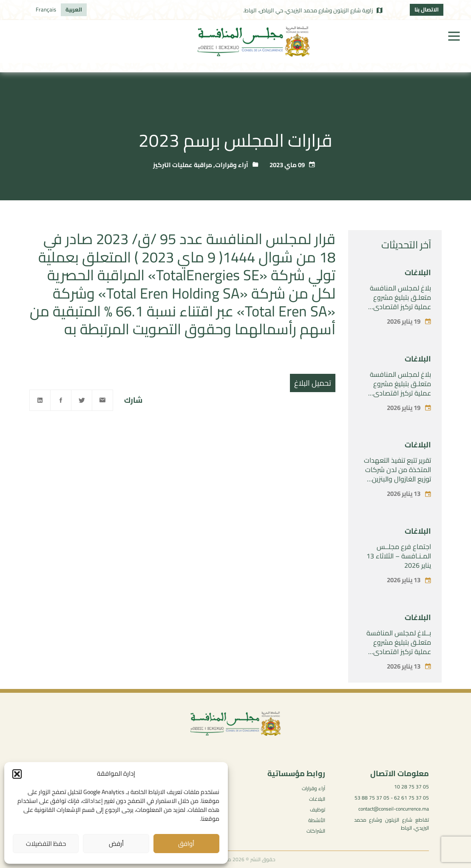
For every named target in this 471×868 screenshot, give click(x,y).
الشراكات (316, 831)
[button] (17, 774)
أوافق (186, 844)
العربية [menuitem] (74, 9)
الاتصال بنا (427, 9)
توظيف (318, 810)
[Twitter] (82, 400)
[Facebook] (61, 400)
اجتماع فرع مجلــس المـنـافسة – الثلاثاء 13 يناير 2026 (399, 556)
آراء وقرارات (232, 165)
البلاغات (418, 272)
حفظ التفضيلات (46, 844)
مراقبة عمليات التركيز (183, 165)
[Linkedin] (40, 400)
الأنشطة (317, 820)
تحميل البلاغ (313, 383)
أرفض (116, 844)
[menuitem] (74, 10)
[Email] (102, 400)
